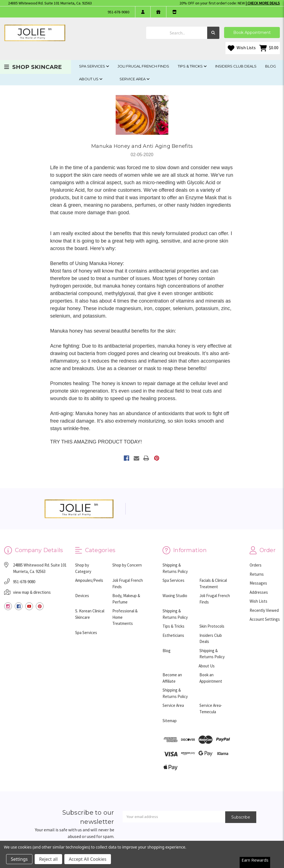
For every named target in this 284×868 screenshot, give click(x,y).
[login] (143, 12)
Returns (257, 574)
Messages (258, 583)
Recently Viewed (264, 610)
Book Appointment (252, 33)
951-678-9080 (118, 12)
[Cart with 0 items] (269, 48)
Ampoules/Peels (89, 580)
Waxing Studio (175, 596)
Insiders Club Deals (236, 66)
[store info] (174, 12)
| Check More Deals (263, 3)
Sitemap (170, 721)
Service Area (135, 79)
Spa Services (94, 66)
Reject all (48, 859)
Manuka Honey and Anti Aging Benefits (142, 146)
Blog (271, 66)
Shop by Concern (127, 565)
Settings (19, 859)
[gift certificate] (158, 12)
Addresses (259, 592)
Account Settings (265, 619)
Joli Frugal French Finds (143, 66)
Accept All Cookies (88, 859)
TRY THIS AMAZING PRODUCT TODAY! (96, 442)
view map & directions (32, 592)
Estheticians (173, 635)
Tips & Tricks (192, 66)
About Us (91, 79)
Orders (256, 565)
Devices (82, 596)
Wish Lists (242, 48)
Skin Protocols (212, 626)
